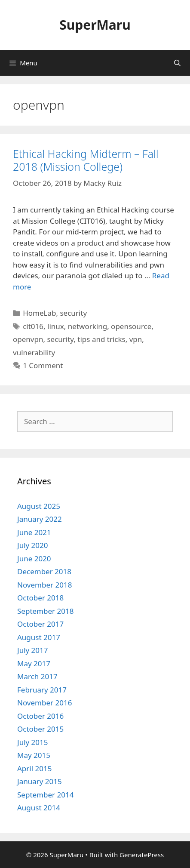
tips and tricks (101, 339)
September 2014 (45, 795)
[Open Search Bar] (177, 63)
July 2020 (33, 545)
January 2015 (40, 781)
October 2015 (40, 729)
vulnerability (34, 352)
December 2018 (44, 571)
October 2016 (40, 716)
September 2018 (45, 611)
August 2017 (39, 637)
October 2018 (40, 598)
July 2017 (33, 650)
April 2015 (34, 768)
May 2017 (34, 663)
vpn (136, 339)
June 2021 (34, 532)
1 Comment (43, 365)
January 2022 (40, 519)
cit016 (33, 326)
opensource (131, 326)
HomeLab (39, 313)
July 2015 (33, 742)
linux (56, 326)
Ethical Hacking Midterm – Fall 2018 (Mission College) (86, 160)
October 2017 (40, 624)
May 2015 (34, 755)
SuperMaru (95, 25)
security (73, 313)
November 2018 (44, 585)
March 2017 (37, 676)
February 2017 (42, 690)
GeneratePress (142, 855)
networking (87, 326)
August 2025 (39, 506)
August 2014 (39, 808)
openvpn (28, 339)
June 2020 (34, 559)
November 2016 (44, 703)
